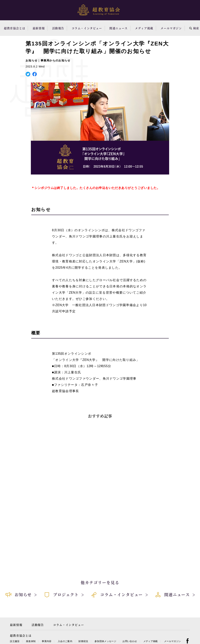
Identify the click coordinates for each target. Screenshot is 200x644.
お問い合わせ (130, 641)
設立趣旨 (15, 641)
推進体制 (31, 641)
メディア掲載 (144, 28)
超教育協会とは (15, 28)
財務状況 (83, 641)
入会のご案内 (65, 641)
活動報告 (58, 28)
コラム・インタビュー (87, 28)
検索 (194, 28)
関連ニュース (119, 28)
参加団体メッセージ (105, 641)
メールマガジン (171, 28)
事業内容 (47, 641)
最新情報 (39, 28)
